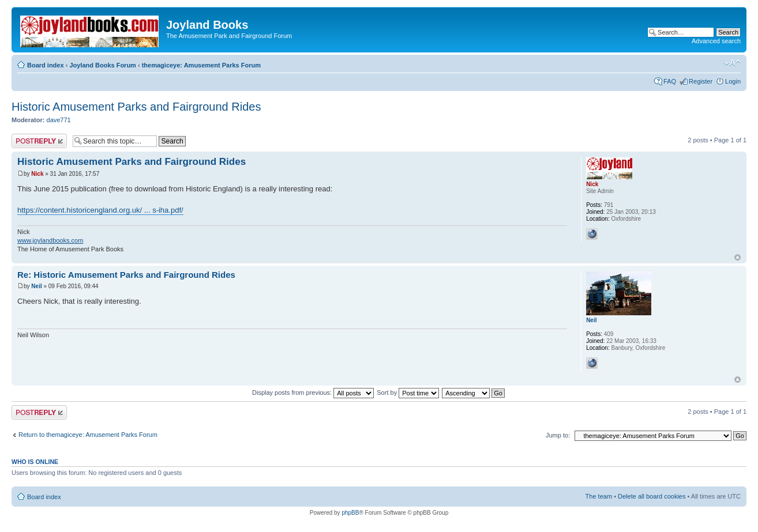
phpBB (350, 513)
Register (701, 81)
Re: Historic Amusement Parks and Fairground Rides (126, 275)
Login (733, 81)
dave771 (59, 120)
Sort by (408, 393)
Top (738, 257)
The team (599, 496)
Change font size (732, 63)
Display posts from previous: (313, 393)
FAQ (670, 81)
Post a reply (39, 141)
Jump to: (558, 435)
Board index (46, 65)
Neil (36, 286)
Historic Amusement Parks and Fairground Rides (136, 107)
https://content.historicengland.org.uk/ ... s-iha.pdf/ (100, 210)
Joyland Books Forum (103, 65)
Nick (37, 174)
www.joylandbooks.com (50, 240)
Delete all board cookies (652, 496)
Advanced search (716, 41)
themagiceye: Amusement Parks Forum (201, 65)
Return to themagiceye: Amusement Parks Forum (88, 435)
